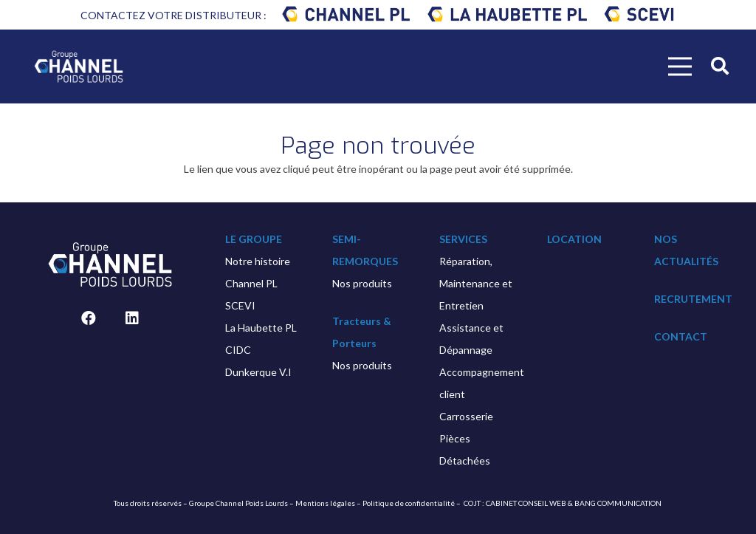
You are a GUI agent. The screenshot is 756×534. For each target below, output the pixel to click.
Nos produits (362, 283)
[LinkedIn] (132, 318)
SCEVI (240, 305)
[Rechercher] (719, 66)
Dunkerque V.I (258, 372)
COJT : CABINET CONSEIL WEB (515, 503)
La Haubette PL (261, 328)
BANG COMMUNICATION (618, 503)
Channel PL (251, 283)
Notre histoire (258, 261)
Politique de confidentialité (409, 503)
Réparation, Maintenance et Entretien (476, 283)
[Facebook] (89, 318)
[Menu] (680, 66)
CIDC (238, 350)
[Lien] (347, 15)
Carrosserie (466, 416)
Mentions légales (325, 503)
